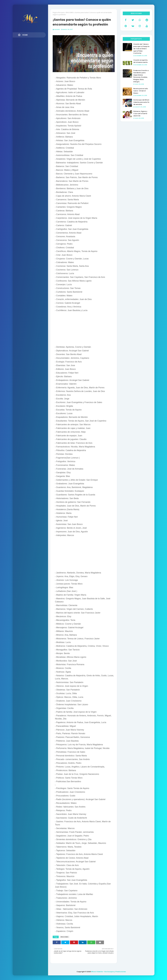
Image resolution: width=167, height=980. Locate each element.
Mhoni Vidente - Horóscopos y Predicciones (108, 972)
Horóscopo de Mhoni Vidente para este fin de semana (141, 102)
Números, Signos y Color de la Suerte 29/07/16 (140, 114)
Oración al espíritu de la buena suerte (140, 61)
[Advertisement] (85, 329)
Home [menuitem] (23, 35)
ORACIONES (69, 13)
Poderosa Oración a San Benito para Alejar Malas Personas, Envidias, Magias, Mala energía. (141, 76)
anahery (57, 29)
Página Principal (58, 13)
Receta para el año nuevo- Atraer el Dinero (141, 91)
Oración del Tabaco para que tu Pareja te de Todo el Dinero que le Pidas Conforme (141, 49)
